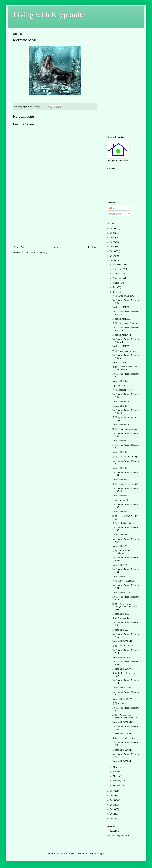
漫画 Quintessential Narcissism (121, 552)
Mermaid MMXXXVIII (123, 657)
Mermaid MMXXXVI (122, 688)
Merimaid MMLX (121, 307)
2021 (113, 247)
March (116, 776)
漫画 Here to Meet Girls (123, 738)
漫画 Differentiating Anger (125, 429)
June (115, 292)
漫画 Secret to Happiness (124, 581)
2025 (113, 228)
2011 (113, 819)
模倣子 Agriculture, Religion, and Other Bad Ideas (125, 607)
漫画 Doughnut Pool (122, 618)
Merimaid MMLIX (121, 319)
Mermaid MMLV (120, 381)
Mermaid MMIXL (121, 614)
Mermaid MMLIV (121, 402)
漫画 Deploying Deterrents (125, 523)
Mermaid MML (119, 468)
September (118, 278)
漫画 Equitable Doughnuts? (125, 484)
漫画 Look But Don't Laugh (125, 457)
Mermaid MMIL (120, 480)
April (116, 772)
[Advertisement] (55, 221)
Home (55, 247)
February (117, 781)
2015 (113, 800)
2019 (113, 256)
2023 (113, 238)
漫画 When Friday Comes (124, 351)
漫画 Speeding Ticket (122, 390)
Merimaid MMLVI (121, 362)
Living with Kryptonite (49, 14)
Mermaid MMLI (120, 452)
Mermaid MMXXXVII (123, 669)
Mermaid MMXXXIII (122, 734)
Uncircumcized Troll (122, 500)
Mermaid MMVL (120, 546)
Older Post (92, 247)
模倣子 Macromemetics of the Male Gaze (125, 368)
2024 (113, 233)
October (117, 274)
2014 (113, 805)
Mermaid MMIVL (121, 535)
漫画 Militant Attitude (122, 646)
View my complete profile (119, 836)
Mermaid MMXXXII (122, 750)
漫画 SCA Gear (120, 704)
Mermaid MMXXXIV (122, 722)
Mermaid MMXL (120, 630)
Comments (115, 214)
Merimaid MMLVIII (122, 335)
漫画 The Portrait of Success (125, 323)
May (115, 767)
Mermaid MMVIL (121, 565)
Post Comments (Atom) (36, 253)
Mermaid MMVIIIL (121, 593)
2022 (113, 242)
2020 (113, 251)
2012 (113, 814)
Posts (112, 208)
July (115, 287)
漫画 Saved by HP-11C (123, 296)
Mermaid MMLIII (121, 425)
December (118, 264)
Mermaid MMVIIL (121, 576)
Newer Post (19, 247)
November (118, 269)
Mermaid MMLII (120, 441)
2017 (113, 791)
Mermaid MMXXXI (122, 761)
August (116, 283)
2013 (113, 809)
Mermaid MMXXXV (122, 699)
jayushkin (115, 831)
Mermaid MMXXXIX (122, 641)
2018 (113, 260)
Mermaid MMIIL (120, 496)
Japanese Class (119, 386)
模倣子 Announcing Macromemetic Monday (125, 717)
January (117, 785)
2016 (113, 796)
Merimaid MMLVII (121, 346)
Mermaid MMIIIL (121, 512)
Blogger (100, 854)
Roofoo (81, 854)
